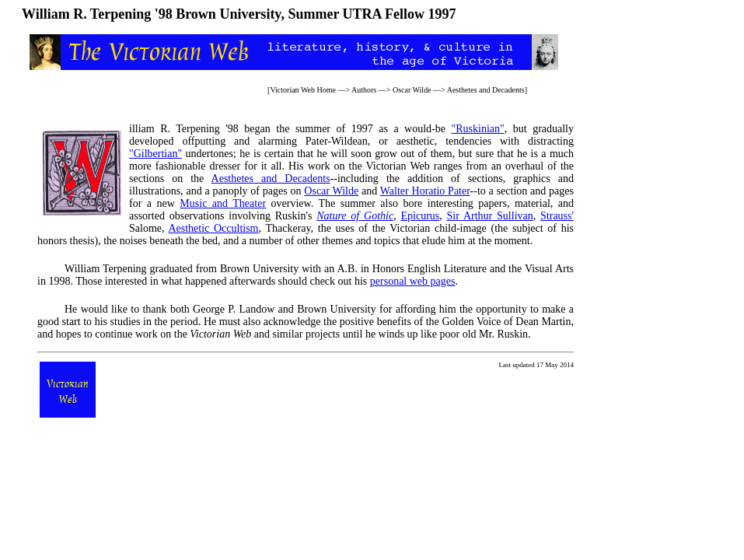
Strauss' (557, 216)
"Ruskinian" (478, 129)
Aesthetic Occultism (213, 228)
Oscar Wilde (412, 90)
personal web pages (413, 281)
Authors (364, 90)
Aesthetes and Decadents (486, 90)
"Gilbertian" (155, 154)
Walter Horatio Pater (425, 191)
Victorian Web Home (303, 90)
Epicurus (420, 216)
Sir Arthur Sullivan (490, 216)
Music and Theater (223, 203)
